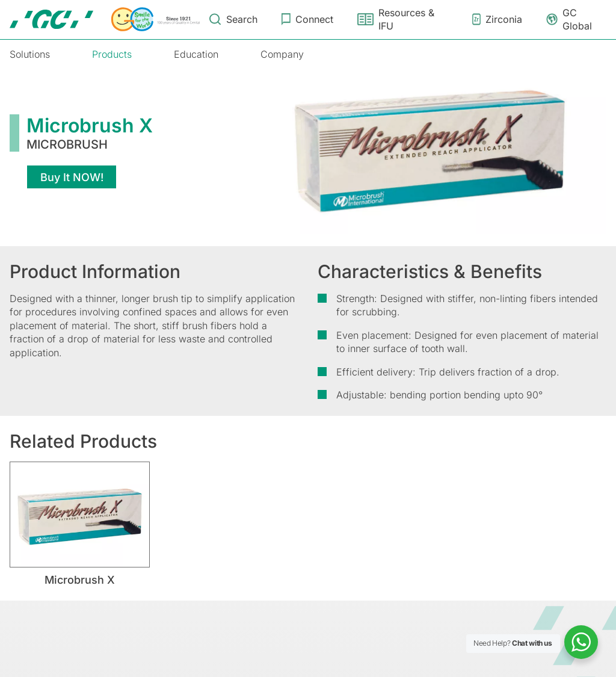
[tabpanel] (80, 524)
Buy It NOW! (72, 177)
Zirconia (504, 19)
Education (196, 54)
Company (282, 54)
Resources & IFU (406, 19)
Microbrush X (80, 580)
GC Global (577, 19)
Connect (314, 19)
